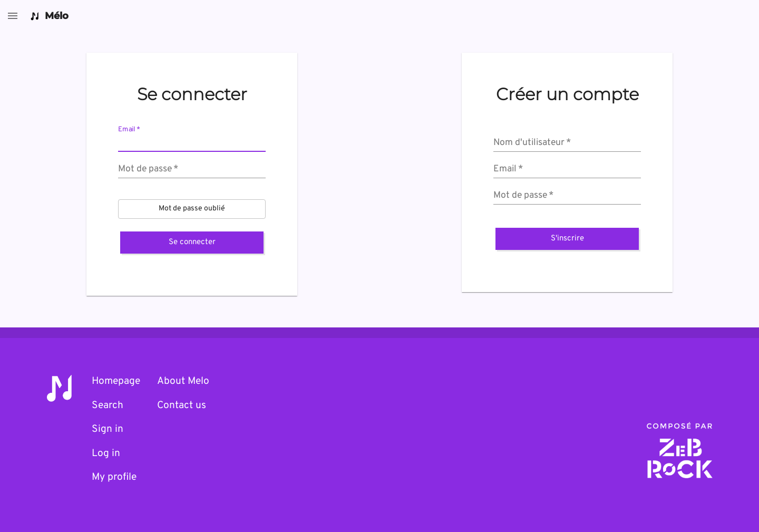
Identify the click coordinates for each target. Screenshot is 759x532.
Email (129, 130)
